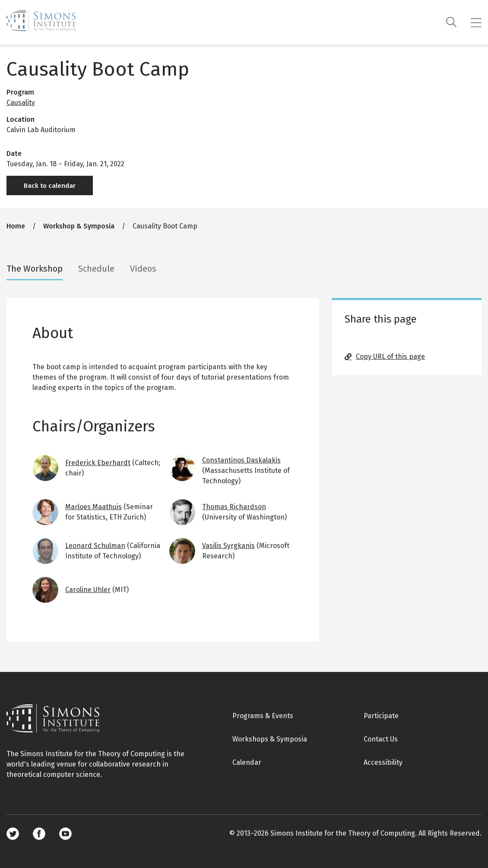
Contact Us (381, 739)
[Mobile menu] (476, 22)
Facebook (39, 834)
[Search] (452, 22)
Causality (21, 103)
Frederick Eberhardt (98, 463)
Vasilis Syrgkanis (228, 546)
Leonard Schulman (95, 546)
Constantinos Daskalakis (241, 460)
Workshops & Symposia (270, 739)
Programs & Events (263, 716)
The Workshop (35, 269)
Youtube (65, 834)
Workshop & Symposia (79, 226)
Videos (143, 269)
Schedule (96, 269)
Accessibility (383, 762)
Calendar (247, 762)
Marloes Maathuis (93, 507)
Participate (381, 716)
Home (16, 226)
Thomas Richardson (234, 507)
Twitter (13, 834)
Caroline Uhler (88, 590)
